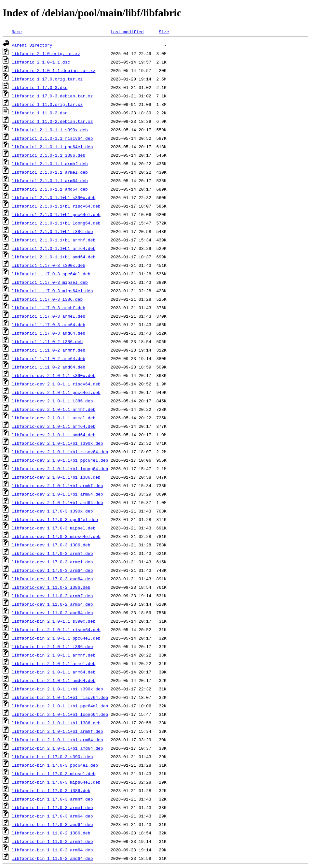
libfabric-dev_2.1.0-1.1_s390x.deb (54, 375)
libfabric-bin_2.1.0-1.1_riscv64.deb (56, 629)
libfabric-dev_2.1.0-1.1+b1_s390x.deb (57, 443)
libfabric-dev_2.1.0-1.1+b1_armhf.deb (57, 485)
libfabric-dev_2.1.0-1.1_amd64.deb (54, 435)
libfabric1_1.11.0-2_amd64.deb (48, 367)
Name (17, 32)
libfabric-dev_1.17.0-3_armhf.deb (52, 553)
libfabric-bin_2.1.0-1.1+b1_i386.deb (56, 723)
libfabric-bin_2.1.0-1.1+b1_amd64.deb (57, 748)
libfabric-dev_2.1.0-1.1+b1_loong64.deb (60, 469)
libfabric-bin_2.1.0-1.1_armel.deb (54, 663)
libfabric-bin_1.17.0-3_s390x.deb (52, 757)
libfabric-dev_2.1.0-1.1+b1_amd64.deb (57, 502)
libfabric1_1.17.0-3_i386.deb (47, 299)
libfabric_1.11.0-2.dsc (40, 113)
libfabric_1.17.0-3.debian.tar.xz (52, 96)
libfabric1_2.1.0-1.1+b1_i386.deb (52, 231)
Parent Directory (32, 45)
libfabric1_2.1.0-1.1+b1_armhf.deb (54, 240)
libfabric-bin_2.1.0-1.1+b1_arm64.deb (57, 740)
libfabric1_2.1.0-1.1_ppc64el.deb (52, 147)
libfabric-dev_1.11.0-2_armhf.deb (52, 596)
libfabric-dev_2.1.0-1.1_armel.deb (54, 418)
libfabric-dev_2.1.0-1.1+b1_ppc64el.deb (60, 460)
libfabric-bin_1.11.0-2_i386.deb (51, 833)
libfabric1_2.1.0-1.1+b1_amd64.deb (54, 257)
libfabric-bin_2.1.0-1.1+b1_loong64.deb (60, 714)
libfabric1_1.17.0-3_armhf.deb (48, 308)
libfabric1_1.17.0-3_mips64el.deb (52, 291)
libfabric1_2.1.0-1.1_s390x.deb (50, 130)
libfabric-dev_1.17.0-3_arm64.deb (52, 570)
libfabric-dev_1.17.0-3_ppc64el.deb (55, 519)
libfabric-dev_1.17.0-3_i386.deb (51, 545)
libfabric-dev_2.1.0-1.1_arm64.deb (54, 426)
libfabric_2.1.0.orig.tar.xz (46, 53)
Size (164, 32)
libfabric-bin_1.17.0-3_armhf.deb (52, 799)
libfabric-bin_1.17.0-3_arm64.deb (52, 816)
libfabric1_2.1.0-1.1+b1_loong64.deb (56, 223)
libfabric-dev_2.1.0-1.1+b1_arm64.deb (57, 494)
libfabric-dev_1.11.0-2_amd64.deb (52, 613)
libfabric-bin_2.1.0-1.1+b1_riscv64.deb (60, 697)
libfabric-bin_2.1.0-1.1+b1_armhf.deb (57, 731)
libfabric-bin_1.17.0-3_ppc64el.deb (55, 765)
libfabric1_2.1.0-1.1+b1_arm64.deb (54, 248)
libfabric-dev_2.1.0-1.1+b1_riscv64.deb (60, 452)
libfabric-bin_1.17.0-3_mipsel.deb (54, 774)
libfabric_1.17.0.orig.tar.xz (47, 79)
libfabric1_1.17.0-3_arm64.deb (48, 325)
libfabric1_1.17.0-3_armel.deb (48, 316)
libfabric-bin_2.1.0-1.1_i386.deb (52, 646)
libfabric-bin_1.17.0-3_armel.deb (52, 807)
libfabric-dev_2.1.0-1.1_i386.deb (52, 401)
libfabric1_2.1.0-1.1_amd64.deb (50, 189)
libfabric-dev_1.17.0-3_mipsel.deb (54, 528)
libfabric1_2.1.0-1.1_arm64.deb (50, 181)
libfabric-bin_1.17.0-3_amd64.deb (52, 824)
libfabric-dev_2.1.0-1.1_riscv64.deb (56, 384)
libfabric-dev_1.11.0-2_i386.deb (51, 587)
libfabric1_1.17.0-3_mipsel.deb (50, 282)
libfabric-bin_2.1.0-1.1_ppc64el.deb (56, 638)
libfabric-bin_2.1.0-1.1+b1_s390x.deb (57, 689)
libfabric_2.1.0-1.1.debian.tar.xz (54, 70)
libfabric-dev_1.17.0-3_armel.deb (52, 562)
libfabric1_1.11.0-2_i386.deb (47, 341)
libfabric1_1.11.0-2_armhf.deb (48, 350)
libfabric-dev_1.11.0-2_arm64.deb (52, 604)
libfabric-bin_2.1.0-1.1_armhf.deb (54, 655)
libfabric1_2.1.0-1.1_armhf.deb (50, 164)
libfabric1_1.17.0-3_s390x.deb (48, 265)
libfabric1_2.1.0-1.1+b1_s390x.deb (54, 197)
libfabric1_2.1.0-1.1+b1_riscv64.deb (56, 206)
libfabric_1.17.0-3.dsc (40, 87)
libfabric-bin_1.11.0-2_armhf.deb (52, 841)
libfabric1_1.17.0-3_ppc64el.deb (51, 274)
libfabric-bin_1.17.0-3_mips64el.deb (56, 782)
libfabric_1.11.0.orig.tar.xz (47, 104)
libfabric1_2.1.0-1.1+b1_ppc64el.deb (56, 214)
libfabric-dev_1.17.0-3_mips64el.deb (56, 536)
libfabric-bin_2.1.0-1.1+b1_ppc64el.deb (60, 706)
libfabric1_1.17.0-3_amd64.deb (48, 333)
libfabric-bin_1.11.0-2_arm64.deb (52, 850)
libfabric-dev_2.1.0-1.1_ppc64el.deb (56, 392)
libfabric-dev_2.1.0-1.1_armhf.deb (54, 409)
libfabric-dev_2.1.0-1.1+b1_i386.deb (56, 477)
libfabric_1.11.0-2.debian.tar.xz (52, 121)
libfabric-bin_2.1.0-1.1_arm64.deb (54, 672)
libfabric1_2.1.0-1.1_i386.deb (48, 155)
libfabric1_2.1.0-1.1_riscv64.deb (52, 138)
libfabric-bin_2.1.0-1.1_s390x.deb (54, 621)
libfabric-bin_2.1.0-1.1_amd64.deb (54, 680)
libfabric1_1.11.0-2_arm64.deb (48, 358)
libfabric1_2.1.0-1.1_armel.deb (50, 172)
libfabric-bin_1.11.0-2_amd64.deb (52, 858)
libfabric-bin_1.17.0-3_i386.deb (51, 790)
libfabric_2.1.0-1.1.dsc (41, 62)
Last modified (127, 32)
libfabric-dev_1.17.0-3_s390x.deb (52, 511)
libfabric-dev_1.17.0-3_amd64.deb (52, 579)
